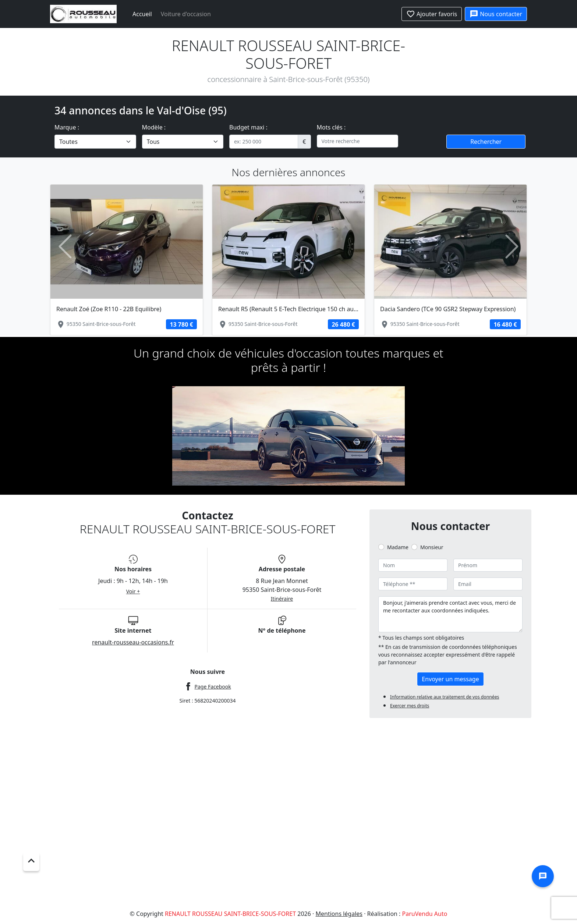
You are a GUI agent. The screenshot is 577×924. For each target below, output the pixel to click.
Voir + (133, 591)
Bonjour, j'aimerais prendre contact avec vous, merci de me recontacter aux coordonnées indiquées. (450, 614)
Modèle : (154, 127)
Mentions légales (339, 914)
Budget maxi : (248, 127)
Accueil (142, 14)
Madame (398, 547)
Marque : (67, 127)
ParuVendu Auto (425, 914)
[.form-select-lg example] (95, 142)
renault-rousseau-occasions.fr (133, 642)
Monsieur (432, 547)
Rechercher (486, 142)
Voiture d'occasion (186, 14)
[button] (65, 247)
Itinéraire (282, 599)
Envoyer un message (450, 679)
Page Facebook (213, 687)
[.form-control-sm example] (264, 142)
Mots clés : (331, 127)
